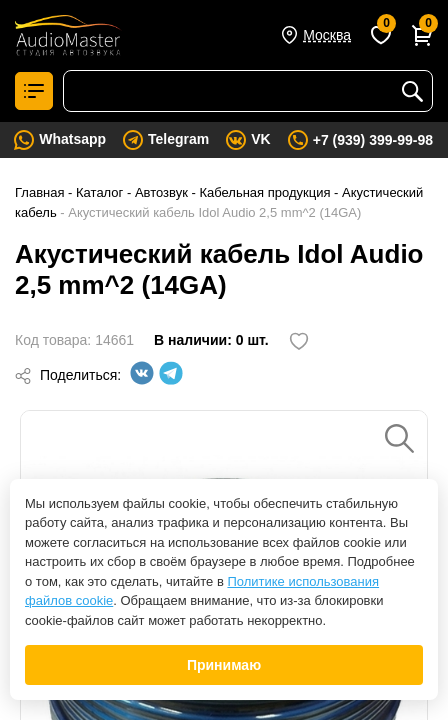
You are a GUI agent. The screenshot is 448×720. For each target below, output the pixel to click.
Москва (327, 35)
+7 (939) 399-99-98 (373, 140)
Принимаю (224, 665)
